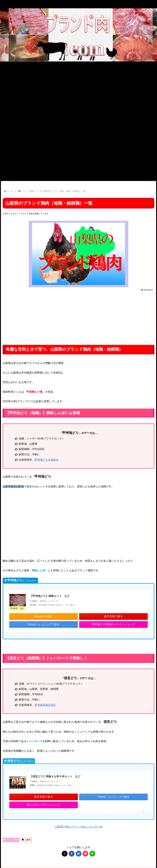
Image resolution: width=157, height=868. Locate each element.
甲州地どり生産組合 (47, 460)
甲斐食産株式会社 (45, 705)
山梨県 (26, 840)
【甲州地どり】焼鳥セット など (50, 596)
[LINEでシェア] (92, 854)
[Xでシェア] (65, 854)
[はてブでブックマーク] (79, 854)
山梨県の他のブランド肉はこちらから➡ (79, 827)
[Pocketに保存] (85, 854)
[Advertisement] (78, 86)
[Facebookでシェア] (72, 854)
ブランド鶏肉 (11, 840)
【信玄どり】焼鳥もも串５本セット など (55, 776)
